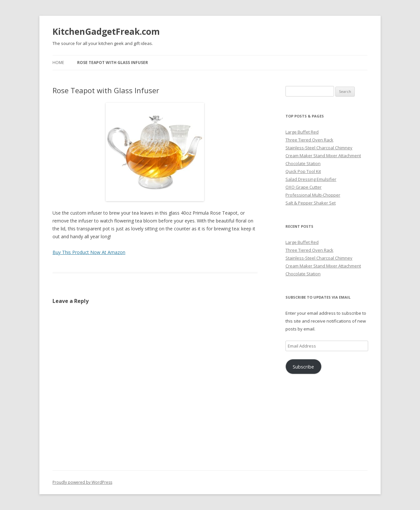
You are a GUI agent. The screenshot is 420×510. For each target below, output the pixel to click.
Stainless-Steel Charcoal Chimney (319, 148)
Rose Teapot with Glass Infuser (113, 63)
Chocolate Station (303, 163)
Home (58, 63)
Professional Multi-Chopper (313, 195)
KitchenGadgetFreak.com (106, 32)
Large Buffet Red (302, 132)
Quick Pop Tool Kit (303, 171)
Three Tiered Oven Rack (309, 140)
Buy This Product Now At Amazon (89, 252)
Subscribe (303, 367)
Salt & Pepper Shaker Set (311, 203)
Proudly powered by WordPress (82, 482)
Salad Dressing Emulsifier (311, 179)
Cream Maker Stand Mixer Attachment (323, 156)
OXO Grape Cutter (304, 187)
